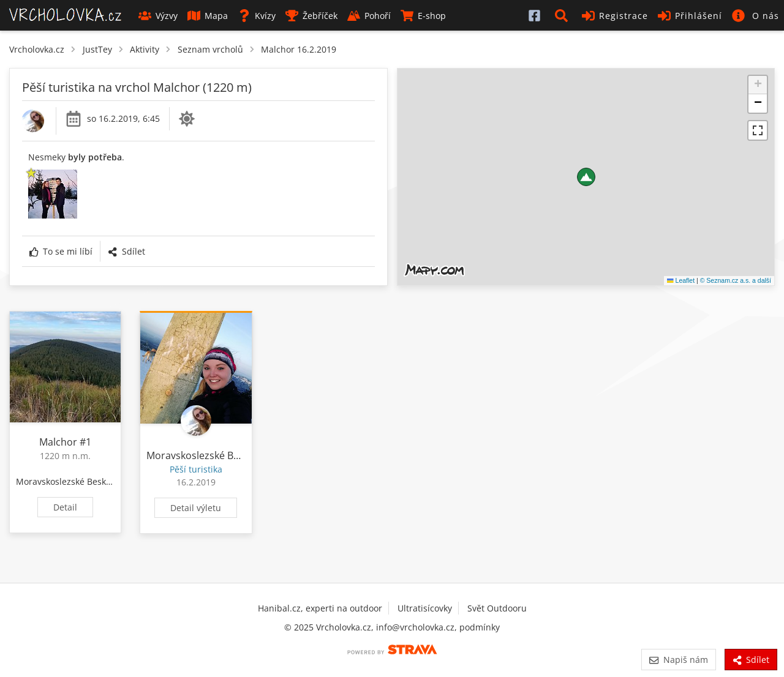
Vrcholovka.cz (37, 49)
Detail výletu (196, 508)
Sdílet (126, 251)
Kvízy (257, 16)
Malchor (58, 442)
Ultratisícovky (425, 608)
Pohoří (369, 16)
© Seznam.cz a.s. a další (736, 280)
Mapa (208, 16)
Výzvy (158, 16)
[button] (563, 15)
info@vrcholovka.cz (415, 627)
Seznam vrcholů (210, 49)
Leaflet (681, 280)
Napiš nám (678, 660)
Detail (65, 507)
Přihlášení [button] (690, 16)
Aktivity (145, 49)
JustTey (97, 49)
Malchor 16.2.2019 (299, 49)
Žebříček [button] (311, 16)
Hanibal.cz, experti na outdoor (320, 608)
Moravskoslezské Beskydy (68, 481)
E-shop (423, 16)
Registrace (615, 16)
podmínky (480, 627)
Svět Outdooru (497, 608)
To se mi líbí (61, 251)
